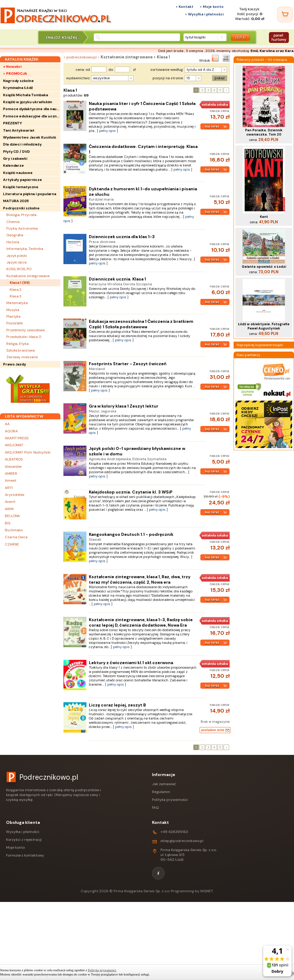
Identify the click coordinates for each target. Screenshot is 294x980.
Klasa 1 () (20, 283)
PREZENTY (13, 123)
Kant (264, 217)
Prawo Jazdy (15, 364)
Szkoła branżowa (21, 350)
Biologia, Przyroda (21, 215)
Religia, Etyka (18, 344)
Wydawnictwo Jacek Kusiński (29, 137)
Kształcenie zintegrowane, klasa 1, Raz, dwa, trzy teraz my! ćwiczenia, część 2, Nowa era (140, 579)
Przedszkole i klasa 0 (24, 337)
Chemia (13, 222)
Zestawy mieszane (22, 357)
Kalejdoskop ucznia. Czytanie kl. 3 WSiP (131, 492)
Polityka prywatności (170, 800)
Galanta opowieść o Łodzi (264, 267)
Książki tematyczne (21, 187)
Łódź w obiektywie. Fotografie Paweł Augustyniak (264, 326)
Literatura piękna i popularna (30, 194)
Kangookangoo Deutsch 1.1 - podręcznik (131, 534)
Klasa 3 (16, 296)
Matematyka (17, 303)
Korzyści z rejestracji (24, 840)
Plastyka (13, 316)
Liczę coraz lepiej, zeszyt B (117, 705)
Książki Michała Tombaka (26, 95)
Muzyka (13, 310)
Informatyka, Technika (25, 249)
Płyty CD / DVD (16, 152)
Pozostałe (15, 323)
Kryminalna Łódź (18, 88)
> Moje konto (212, 7)
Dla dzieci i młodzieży (22, 144)
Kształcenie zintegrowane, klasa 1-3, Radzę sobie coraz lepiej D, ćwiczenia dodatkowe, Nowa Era (141, 622)
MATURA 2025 (16, 201)
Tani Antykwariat (19, 130)
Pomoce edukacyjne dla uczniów (32, 116)
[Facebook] (158, 873)
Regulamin (161, 792)
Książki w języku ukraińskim (27, 102)
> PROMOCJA (15, 74)
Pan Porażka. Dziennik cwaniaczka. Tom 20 (264, 132)
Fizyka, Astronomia (22, 228)
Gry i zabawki (15, 159)
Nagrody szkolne (18, 81)
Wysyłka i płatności (23, 832)
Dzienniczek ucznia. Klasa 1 (117, 279)
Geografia (15, 235)
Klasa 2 (16, 290)
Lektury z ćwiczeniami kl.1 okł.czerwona (131, 663)
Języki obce (16, 262)
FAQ (155, 808)
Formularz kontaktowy (25, 855)
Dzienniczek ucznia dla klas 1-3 (122, 237)
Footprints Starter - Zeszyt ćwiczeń (128, 364)
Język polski (17, 256)
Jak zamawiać (164, 784)
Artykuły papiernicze (23, 180)
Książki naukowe (18, 173)
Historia (13, 242)
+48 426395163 (174, 832)
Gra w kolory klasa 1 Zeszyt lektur (124, 406)
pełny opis (107, 131)
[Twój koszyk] (285, 15)
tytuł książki (195, 37)
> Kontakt (184, 7)
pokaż (220, 78)
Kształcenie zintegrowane (28, 276)
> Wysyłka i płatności (204, 14)
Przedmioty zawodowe (26, 330)
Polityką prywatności (102, 970)
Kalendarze (13, 166)
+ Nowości (12, 67)
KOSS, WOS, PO (19, 269)
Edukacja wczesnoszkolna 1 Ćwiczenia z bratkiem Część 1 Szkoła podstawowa (141, 324)
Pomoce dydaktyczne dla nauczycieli (32, 109)
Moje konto (15, 847)
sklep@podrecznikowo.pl (182, 841)
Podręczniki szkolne (21, 208)
